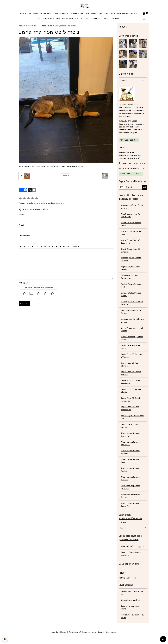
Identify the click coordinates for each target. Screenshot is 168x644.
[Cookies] (5, 639)
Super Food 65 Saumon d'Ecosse (132, 360)
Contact (106, 19)
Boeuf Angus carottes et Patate (132, 333)
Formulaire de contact (131, 175)
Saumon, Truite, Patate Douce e (131, 261)
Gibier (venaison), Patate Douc (132, 342)
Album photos (69, 19)
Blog (83, 19)
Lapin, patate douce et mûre (131, 351)
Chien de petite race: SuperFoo (131, 449)
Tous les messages (129, 141)
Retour (66, 177)
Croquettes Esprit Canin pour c (132, 208)
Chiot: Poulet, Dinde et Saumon (131, 235)
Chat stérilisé (127, 554)
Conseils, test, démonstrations (86, 14)
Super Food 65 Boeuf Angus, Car (131, 404)
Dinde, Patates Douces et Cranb (133, 297)
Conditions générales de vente (82, 641)
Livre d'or (95, 19)
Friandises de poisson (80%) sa (131, 494)
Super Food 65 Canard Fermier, (131, 378)
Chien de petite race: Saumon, (131, 467)
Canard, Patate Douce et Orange (132, 306)
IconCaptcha (38, 299)
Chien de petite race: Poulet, (131, 476)
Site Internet (24, 236)
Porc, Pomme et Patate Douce (132, 315)
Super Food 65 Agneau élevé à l (132, 395)
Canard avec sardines (131, 608)
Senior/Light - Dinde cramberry (130, 431)
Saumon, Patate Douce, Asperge (132, 561)
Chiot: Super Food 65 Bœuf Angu (131, 217)
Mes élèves (47, 27)
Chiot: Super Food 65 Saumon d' (131, 244)
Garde (116, 19)
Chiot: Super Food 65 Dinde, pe (131, 252)
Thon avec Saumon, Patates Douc (130, 279)
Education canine (29, 14)
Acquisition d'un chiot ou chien (120, 14)
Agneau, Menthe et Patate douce (130, 324)
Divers (133, 81)
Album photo (34, 27)
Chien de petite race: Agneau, (131, 458)
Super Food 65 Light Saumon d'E (130, 413)
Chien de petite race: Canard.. (131, 485)
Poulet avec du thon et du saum (133, 625)
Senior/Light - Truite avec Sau (133, 422)
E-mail (21, 226)
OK (145, 188)
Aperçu (75, 247)
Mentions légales (59, 641)
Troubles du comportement (54, 14)
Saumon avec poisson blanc (131, 616)
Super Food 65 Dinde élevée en (131, 387)
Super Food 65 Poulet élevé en (131, 369)
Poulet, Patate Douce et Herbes (132, 288)
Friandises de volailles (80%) (131, 503)
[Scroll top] (163, 639)
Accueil (22, 27)
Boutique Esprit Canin (49, 19)
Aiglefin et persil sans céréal (131, 270)
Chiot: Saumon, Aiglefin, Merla (132, 226)
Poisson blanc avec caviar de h (133, 601)
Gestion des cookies (108, 641)
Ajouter (24, 304)
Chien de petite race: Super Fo (131, 440)
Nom (21, 215)
